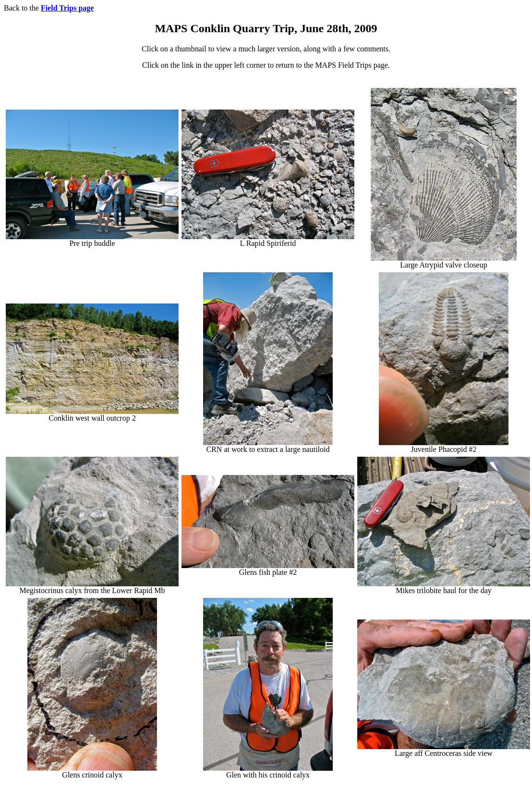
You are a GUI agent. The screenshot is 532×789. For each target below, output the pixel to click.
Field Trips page (67, 8)
